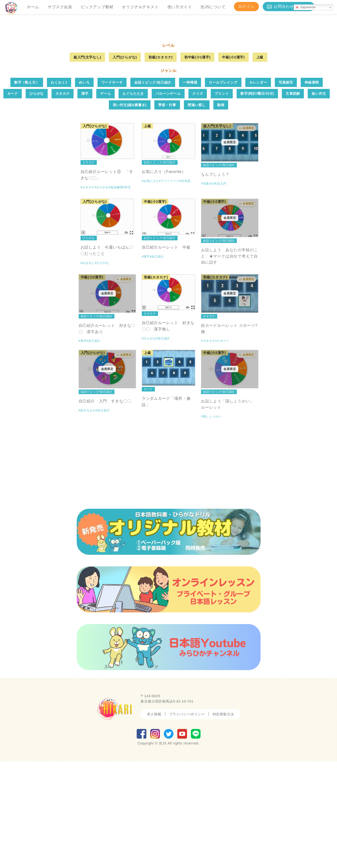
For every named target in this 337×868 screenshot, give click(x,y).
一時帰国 (190, 189)
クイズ (198, 200)
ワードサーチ (112, 189)
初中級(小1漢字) (197, 164)
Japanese (305, 7)
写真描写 (286, 189)
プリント (222, 200)
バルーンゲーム (168, 200)
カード (13, 200)
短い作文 (319, 200)
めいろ (84, 189)
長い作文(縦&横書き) (130, 211)
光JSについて (213, 7)
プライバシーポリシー (187, 821)
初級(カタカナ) (161, 164)
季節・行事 (167, 211)
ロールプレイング (223, 189)
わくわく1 (59, 189)
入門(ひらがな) (125, 164)
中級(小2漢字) (233, 164)
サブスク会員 (60, 7)
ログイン (246, 6)
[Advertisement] (169, 566)
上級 (260, 164)
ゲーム (105, 200)
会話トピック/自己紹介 (153, 189)
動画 (221, 211)
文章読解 (293, 200)
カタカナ (63, 200)
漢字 (85, 200)
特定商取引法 (223, 821)
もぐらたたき (133, 200)
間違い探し (197, 211)
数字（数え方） (27, 189)
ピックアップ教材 (97, 7)
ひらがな (37, 200)
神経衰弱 (312, 189)
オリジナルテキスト (140, 7)
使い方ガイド (180, 7)
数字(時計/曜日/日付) (257, 200)
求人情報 (154, 821)
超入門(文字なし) (87, 164)
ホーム (33, 7)
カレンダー (258, 189)
